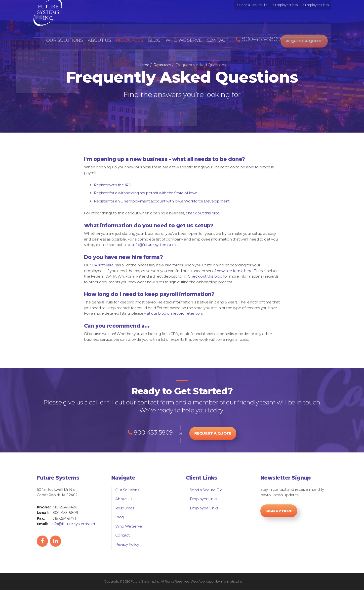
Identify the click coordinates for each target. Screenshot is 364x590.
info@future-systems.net (154, 245)
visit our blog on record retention (173, 313)
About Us (109, 25)
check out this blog (203, 213)
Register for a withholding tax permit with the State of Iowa (146, 193)
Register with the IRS (112, 185)
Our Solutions (76, 25)
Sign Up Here (279, 511)
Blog (159, 25)
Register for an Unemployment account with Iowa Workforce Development (162, 201)
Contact (217, 25)
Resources (136, 25)
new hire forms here (235, 271)
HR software (103, 265)
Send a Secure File (260, 11)
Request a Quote (309, 25)
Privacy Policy (127, 544)
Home (144, 65)
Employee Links (318, 11)
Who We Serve (186, 25)
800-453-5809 (261, 25)
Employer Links (290, 11)
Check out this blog (205, 276)
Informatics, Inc (231, 581)
